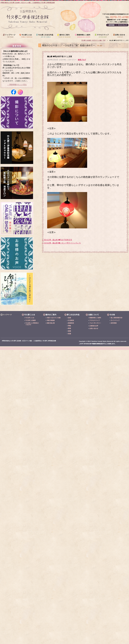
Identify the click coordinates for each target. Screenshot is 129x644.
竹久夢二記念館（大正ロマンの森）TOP (93, 40)
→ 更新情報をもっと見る (17, 85)
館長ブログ (82, 60)
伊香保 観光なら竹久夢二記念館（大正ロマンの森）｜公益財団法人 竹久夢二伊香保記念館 (28, 3)
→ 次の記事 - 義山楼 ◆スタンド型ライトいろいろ (61, 243)
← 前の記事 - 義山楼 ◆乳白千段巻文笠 (57, 240)
